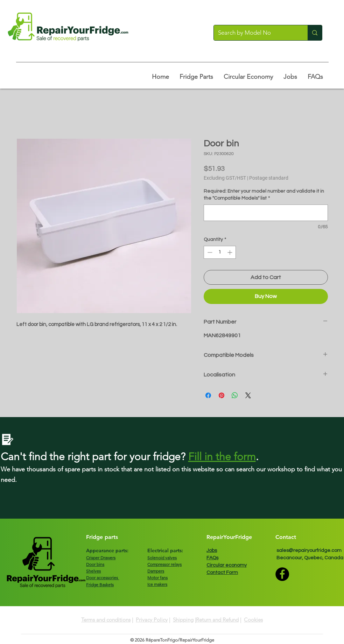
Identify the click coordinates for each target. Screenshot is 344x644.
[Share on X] (248, 395)
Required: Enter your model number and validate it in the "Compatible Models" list (264, 195)
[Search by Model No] (256, 33)
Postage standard (269, 178)
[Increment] (230, 252)
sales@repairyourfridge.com (309, 550)
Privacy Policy (152, 620)
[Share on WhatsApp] (235, 395)
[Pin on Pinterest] (222, 395)
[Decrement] (209, 252)
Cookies (253, 620)
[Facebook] (282, 574)
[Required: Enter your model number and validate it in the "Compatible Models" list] (266, 213)
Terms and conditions (106, 620)
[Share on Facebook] (208, 395)
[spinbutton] (220, 252)
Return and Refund (217, 620)
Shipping (183, 620)
